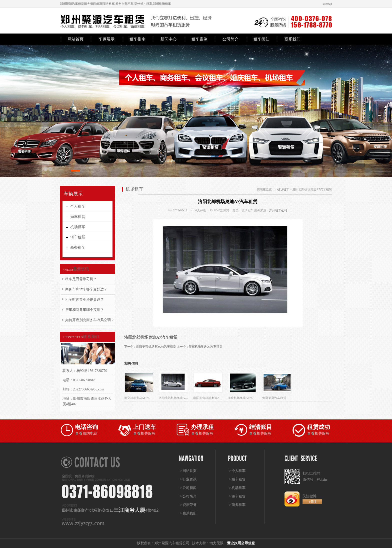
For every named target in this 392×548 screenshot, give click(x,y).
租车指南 (137, 39)
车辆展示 (106, 39)
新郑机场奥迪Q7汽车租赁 (206, 347)
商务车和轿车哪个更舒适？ (86, 289)
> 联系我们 (188, 513)
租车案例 (199, 39)
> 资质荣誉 (188, 505)
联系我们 (292, 39)
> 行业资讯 (188, 479)
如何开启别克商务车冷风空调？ (90, 320)
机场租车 (283, 189)
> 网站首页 (188, 471)
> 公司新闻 (188, 488)
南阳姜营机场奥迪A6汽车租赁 (156, 347)
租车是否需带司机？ (81, 279)
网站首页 (75, 39)
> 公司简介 (188, 496)
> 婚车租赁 (237, 479)
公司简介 (230, 39)
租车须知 (261, 39)
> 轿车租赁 (237, 496)
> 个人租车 (237, 471)
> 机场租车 (237, 488)
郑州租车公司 (278, 210)
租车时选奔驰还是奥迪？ (84, 300)
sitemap (327, 4)
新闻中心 (168, 39)
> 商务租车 (237, 505)
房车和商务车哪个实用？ (84, 310)
